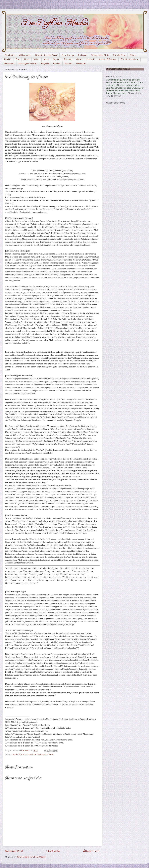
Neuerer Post (14, 851)
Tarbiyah (82, 55)
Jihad (26, 59)
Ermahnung (68, 55)
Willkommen (25, 55)
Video (36, 59)
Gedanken (9, 64)
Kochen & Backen (108, 59)
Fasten (57, 64)
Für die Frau (119, 55)
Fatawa (68, 59)
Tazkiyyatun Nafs (100, 55)
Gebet (79, 59)
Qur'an (57, 59)
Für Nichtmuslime (130, 59)
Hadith (8, 59)
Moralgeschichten (28, 64)
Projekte (45, 64)
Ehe (17, 59)
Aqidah (68, 64)
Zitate (133, 55)
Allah (46, 59)
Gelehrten (81, 64)
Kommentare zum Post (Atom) (31, 857)
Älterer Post (91, 851)
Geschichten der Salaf (46, 55)
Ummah (90, 59)
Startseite (10, 55)
